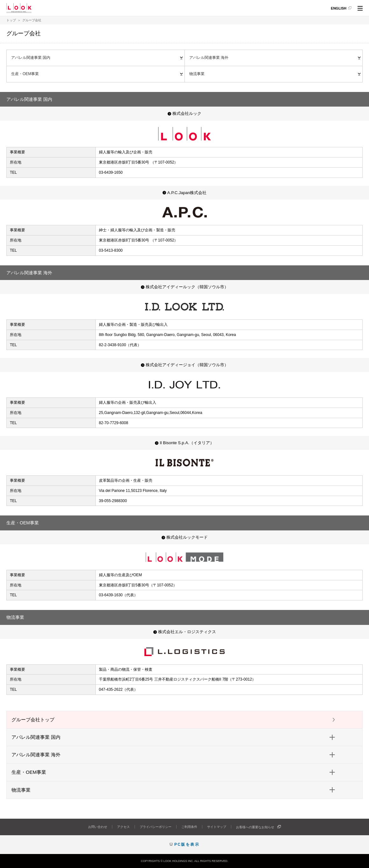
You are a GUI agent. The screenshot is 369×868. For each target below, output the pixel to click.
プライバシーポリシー (156, 827)
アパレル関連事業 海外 (209, 58)
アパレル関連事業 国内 (31, 58)
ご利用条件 (189, 827)
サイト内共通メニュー (360, 9)
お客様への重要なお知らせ (255, 827)
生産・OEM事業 (25, 74)
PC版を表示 (187, 844)
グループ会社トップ (33, 720)
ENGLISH (339, 8)
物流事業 (197, 74)
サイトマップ (217, 827)
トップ (11, 20)
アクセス (123, 827)
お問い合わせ (98, 827)
